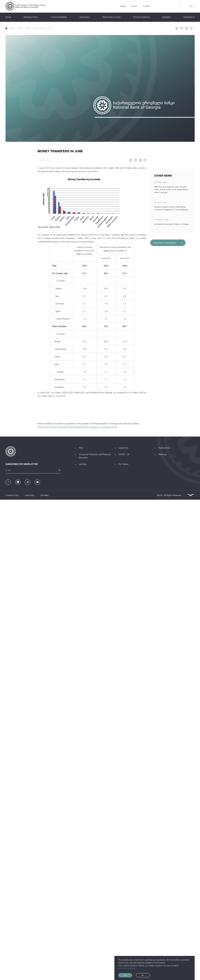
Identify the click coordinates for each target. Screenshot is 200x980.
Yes (125, 975)
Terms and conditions (127, 968)
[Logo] (25, 6)
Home (10, 28)
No (143, 975)
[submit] (179, 6)
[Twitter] (186, 29)
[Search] (168, 6)
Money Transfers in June (44, 28)
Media (20, 28)
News (28, 28)
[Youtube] (37, 482)
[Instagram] (28, 482)
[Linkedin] (182, 29)
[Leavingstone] (191, 495)
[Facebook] (177, 29)
